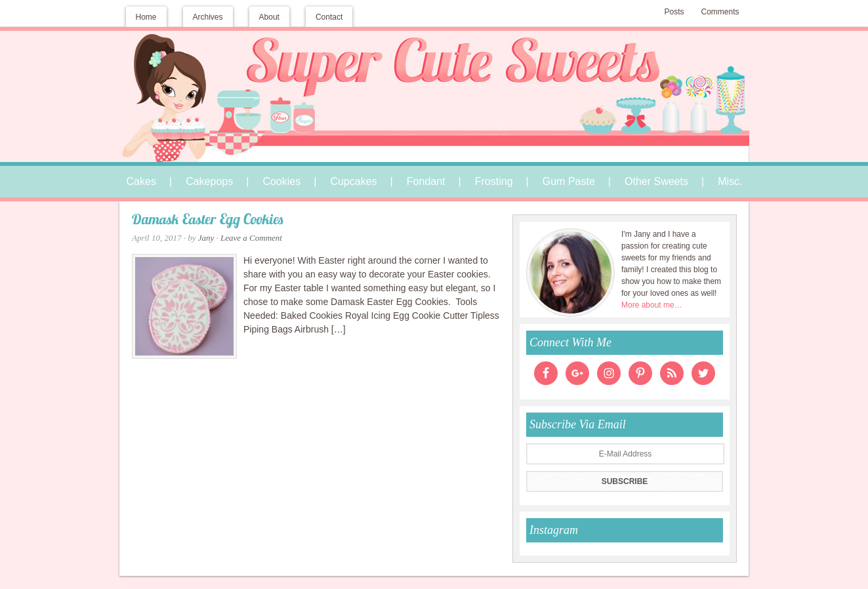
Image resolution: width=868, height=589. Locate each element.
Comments (720, 12)
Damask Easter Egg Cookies (208, 221)
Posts (674, 12)
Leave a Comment (251, 238)
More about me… (652, 305)
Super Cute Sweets (434, 77)
